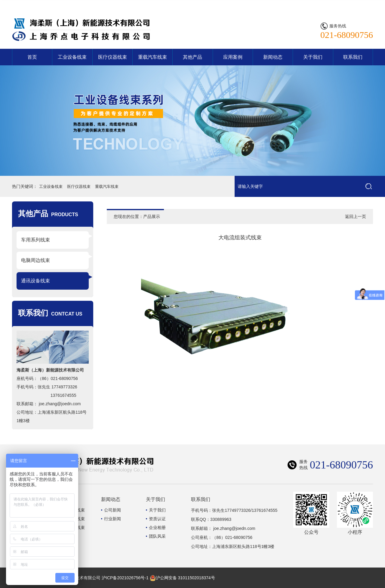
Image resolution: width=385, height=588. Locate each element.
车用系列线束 (35, 240)
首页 (32, 57)
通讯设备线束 (35, 281)
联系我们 (362, 5)
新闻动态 (273, 57)
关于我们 (313, 57)
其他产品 (192, 57)
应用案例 (233, 57)
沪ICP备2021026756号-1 (125, 578)
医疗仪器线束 (112, 57)
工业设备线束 (72, 57)
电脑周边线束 (35, 260)
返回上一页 (356, 216)
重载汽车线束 (152, 57)
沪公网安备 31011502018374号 (182, 578)
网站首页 (337, 5)
